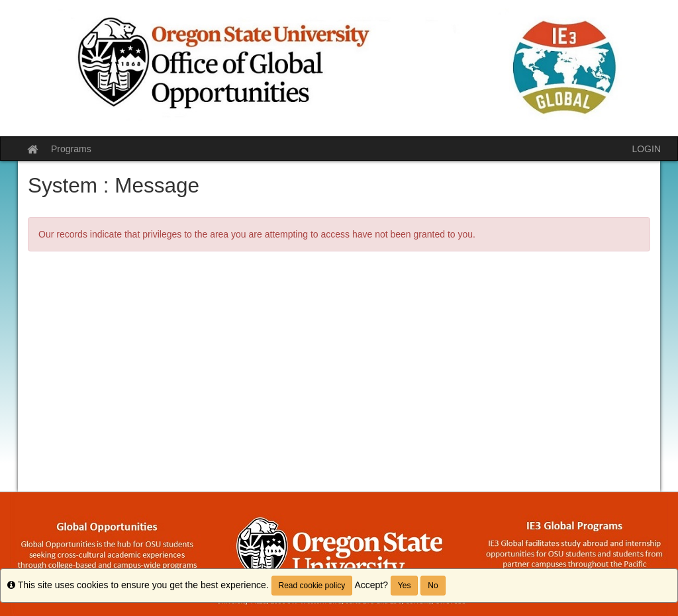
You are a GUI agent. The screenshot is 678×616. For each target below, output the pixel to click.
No (433, 586)
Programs (71, 149)
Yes (405, 586)
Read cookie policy (312, 586)
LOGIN (646, 149)
